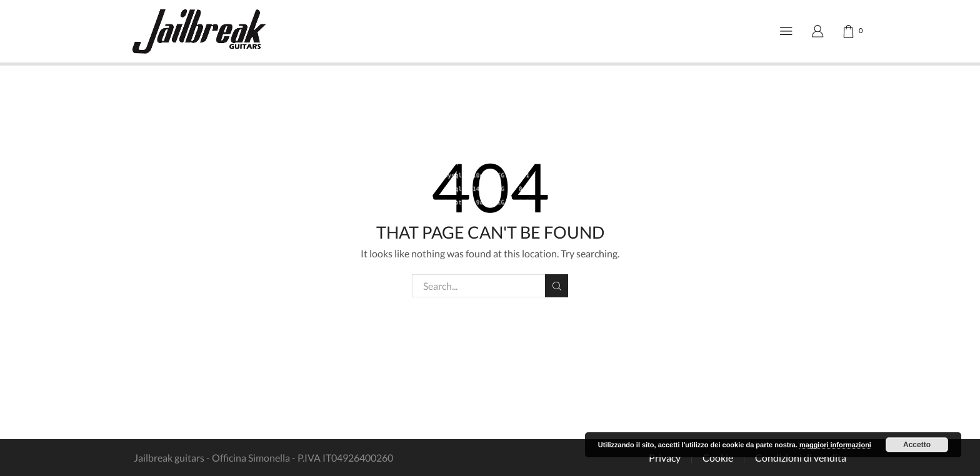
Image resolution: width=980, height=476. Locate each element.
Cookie (718, 458)
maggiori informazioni (835, 445)
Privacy (665, 458)
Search (557, 286)
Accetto (917, 445)
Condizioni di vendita (801, 458)
